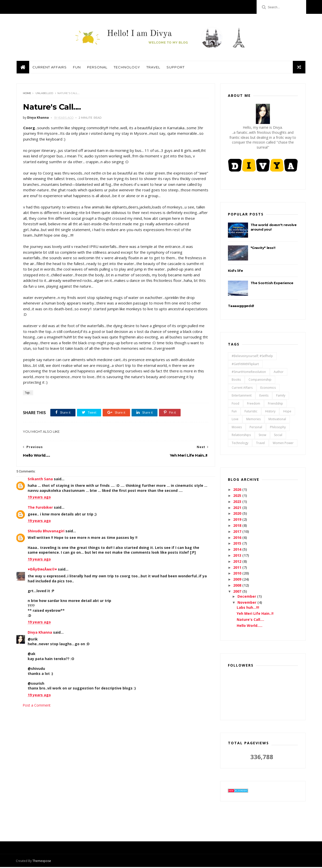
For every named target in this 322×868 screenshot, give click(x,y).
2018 (238, 526)
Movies (237, 428)
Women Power (283, 444)
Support (175, 68)
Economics (268, 388)
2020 (238, 514)
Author (279, 373)
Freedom (254, 404)
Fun (77, 68)
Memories (253, 420)
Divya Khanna (40, 633)
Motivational (277, 420)
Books (236, 381)
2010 (238, 574)
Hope (287, 412)
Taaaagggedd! (241, 307)
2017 (238, 532)
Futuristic (251, 412)
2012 (238, 562)
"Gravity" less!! (263, 248)
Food (235, 404)
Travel (153, 68)
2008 (238, 586)
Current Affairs (49, 68)
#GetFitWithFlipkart (245, 365)
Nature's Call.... (250, 620)
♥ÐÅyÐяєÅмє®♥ (42, 570)
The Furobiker (40, 508)
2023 (238, 503)
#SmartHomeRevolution (249, 373)
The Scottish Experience (272, 284)
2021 (238, 508)
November (247, 603)
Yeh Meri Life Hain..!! (255, 614)
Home (27, 94)
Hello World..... (250, 626)
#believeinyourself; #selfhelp (252, 357)
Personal (97, 68)
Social (278, 436)
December (247, 597)
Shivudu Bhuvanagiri (46, 532)
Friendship (275, 404)
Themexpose (42, 862)
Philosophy (278, 428)
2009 (238, 580)
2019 (238, 520)
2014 (238, 550)
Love (235, 420)
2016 (238, 538)
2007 (238, 592)
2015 (238, 544)
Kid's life (235, 271)
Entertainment (242, 396)
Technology (127, 68)
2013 (238, 556)
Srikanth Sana (40, 480)
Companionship (260, 381)
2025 (238, 496)
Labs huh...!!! (248, 608)
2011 (238, 568)
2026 (238, 490)
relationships (241, 436)
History (270, 412)
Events (264, 396)
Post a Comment (37, 706)
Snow (262, 436)
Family (281, 396)
